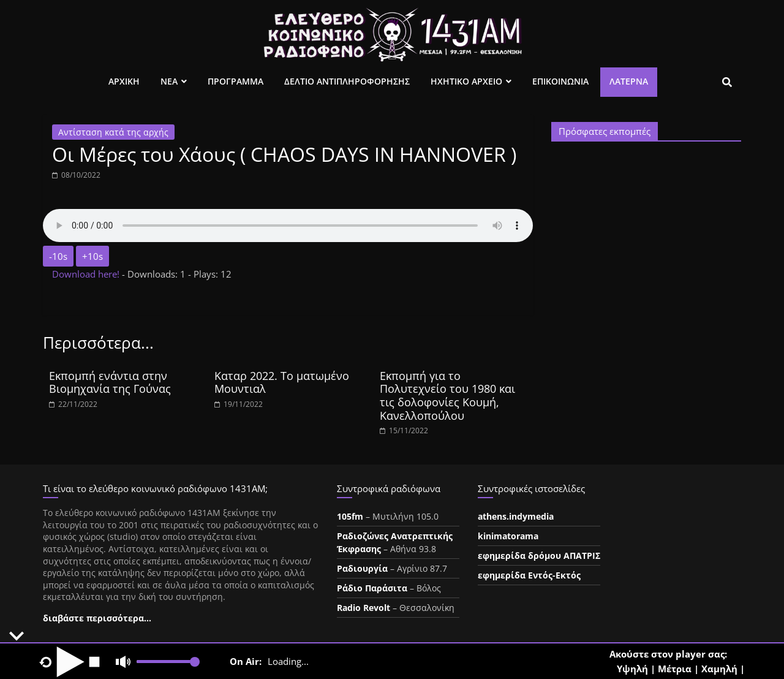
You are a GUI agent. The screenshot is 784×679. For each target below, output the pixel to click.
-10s (58, 256)
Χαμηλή (719, 669)
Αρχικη (124, 81)
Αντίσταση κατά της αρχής (113, 132)
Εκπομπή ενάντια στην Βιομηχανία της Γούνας (110, 382)
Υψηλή (632, 669)
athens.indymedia (516, 516)
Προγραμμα (236, 81)
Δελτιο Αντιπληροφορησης (347, 81)
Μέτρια (675, 669)
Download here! (87, 274)
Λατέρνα (629, 81)
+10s (92, 256)
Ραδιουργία (362, 568)
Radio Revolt (364, 608)
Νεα (169, 81)
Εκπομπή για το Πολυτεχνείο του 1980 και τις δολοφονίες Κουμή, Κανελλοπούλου (447, 396)
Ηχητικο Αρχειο (466, 81)
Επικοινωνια (560, 81)
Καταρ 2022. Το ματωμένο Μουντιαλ (282, 382)
